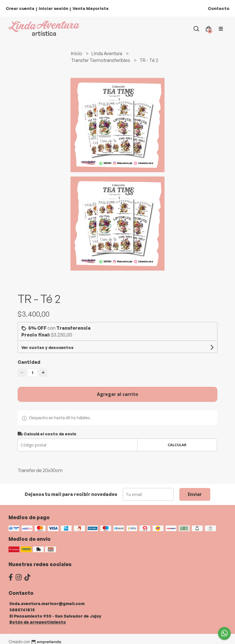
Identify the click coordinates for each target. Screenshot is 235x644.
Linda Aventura (107, 53)
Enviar (195, 494)
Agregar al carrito (117, 394)
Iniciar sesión (53, 8)
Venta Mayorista (91, 8)
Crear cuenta (20, 8)
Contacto (219, 8)
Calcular (177, 445)
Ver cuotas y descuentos (47, 347)
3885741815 (22, 610)
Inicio (77, 53)
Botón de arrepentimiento (38, 622)
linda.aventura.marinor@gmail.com (47, 603)
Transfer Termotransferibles (101, 60)
